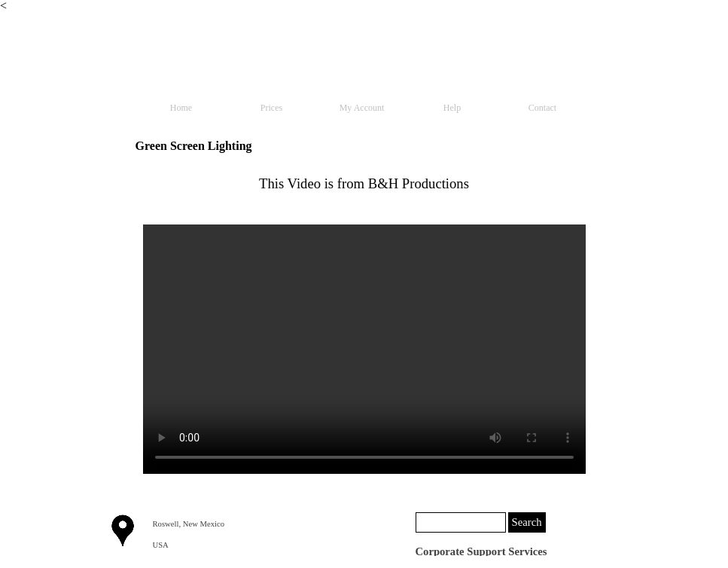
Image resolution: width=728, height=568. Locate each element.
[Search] (461, 522)
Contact (542, 108)
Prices (271, 108)
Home (181, 108)
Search (527, 522)
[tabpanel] (364, 184)
